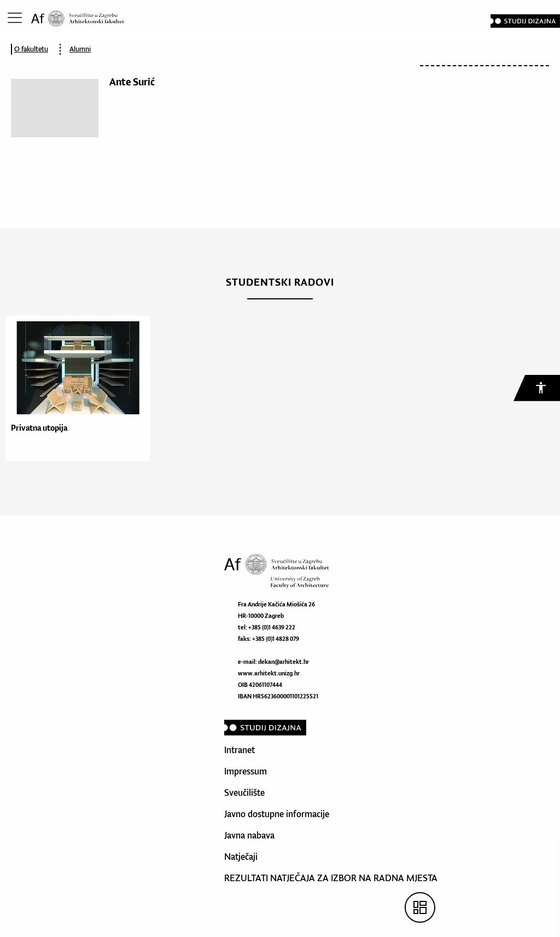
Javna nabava (249, 835)
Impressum (246, 771)
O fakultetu (31, 49)
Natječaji (241, 857)
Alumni (80, 49)
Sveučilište (244, 793)
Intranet (240, 750)
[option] (75, 388)
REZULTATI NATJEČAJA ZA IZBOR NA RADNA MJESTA (331, 878)
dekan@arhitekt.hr (284, 662)
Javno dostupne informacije (277, 814)
